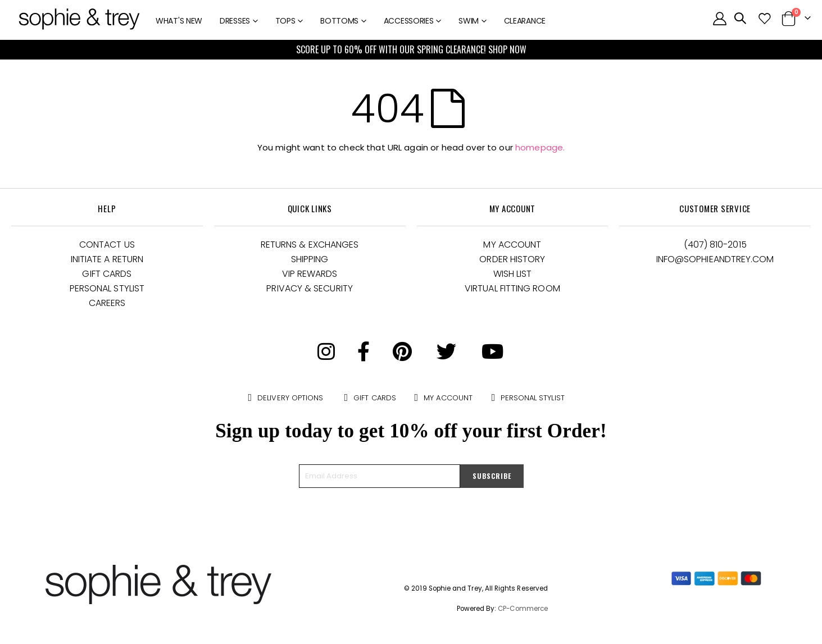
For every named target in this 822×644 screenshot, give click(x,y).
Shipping (310, 259)
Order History (512, 259)
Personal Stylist (107, 288)
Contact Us (107, 245)
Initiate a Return (107, 259)
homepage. (540, 147)
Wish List (513, 274)
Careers (107, 303)
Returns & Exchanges (310, 245)
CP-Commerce (523, 609)
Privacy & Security (309, 288)
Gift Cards (107, 274)
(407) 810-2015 (715, 245)
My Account (512, 245)
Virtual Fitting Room (512, 288)
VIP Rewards (310, 274)
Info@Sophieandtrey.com (715, 259)
